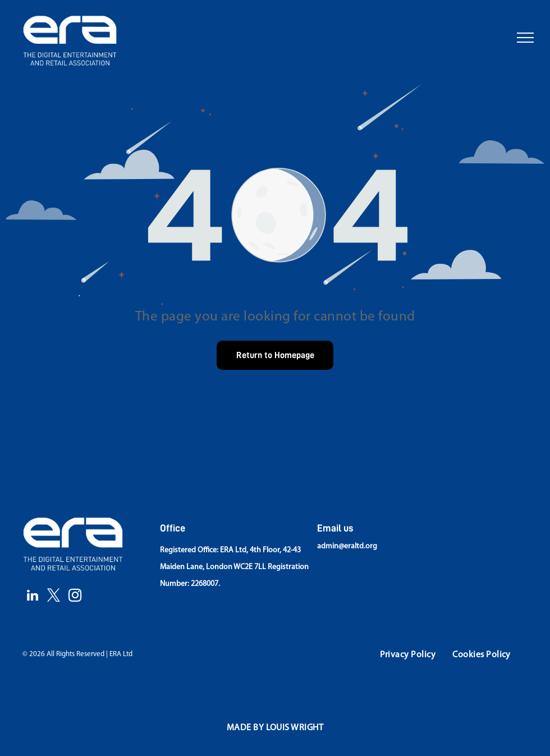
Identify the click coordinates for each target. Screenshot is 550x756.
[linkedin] (32, 597)
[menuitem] (408, 655)
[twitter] (54, 597)
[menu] (525, 38)
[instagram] (75, 597)
